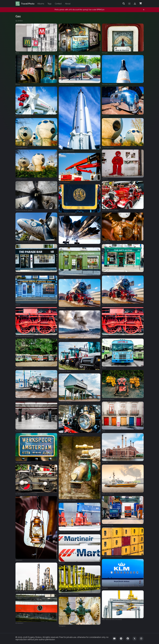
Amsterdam (19, 623)
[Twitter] (135, 639)
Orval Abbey (106, 242)
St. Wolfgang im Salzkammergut (26, 494)
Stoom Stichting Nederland (111, 305)
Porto (103, 431)
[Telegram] (121, 639)
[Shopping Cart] (141, 4)
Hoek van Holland (108, 494)
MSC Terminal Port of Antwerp (112, 557)
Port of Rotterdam (64, 182)
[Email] (114, 639)
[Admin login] (135, 4)
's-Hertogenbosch (21, 147)
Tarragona (62, 626)
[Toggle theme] (129, 4)
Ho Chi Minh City (108, 525)
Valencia (105, 179)
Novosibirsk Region (65, 371)
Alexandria (105, 116)
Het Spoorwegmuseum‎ (66, 434)
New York (105, 462)
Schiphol (62, 563)
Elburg (18, 84)
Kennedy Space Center (66, 84)
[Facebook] (128, 639)
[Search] (124, 4)
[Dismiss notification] (144, 10)
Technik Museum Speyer (24, 210)
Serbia (61, 53)
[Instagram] (141, 639)
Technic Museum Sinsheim (68, 245)
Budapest (19, 431)
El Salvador (19, 368)
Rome (17, 53)
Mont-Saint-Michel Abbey (67, 501)
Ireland (18, 273)
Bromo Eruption (64, 340)
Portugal (105, 53)
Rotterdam (62, 308)
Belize (104, 368)
